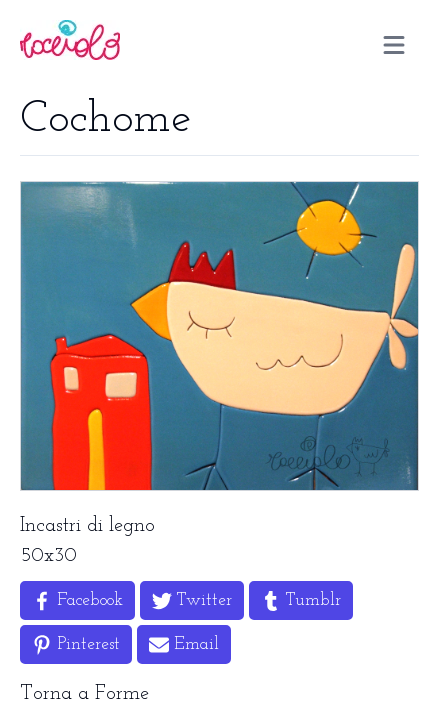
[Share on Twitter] (192, 600)
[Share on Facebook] (77, 600)
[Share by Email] (184, 644)
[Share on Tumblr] (301, 600)
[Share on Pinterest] (76, 644)
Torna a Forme (84, 694)
